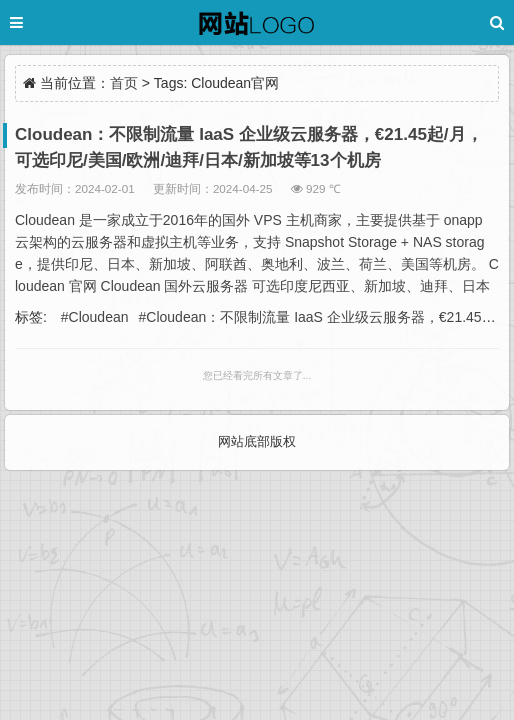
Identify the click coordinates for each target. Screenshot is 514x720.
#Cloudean (95, 317)
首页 (124, 83)
